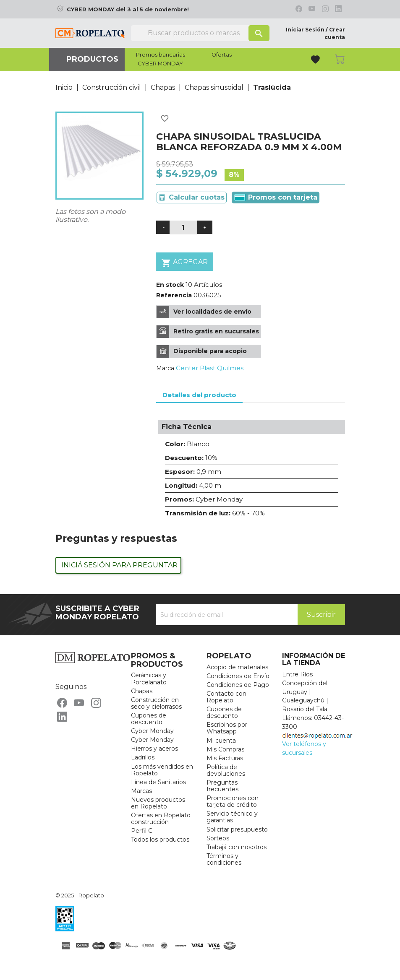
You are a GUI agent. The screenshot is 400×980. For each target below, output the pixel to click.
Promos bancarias (161, 55)
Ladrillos (143, 757)
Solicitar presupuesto (237, 829)
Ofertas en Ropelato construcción (161, 819)
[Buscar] (200, 33)
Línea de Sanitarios (158, 782)
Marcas (141, 791)
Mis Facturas (225, 758)
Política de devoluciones (226, 770)
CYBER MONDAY (160, 64)
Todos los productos (160, 840)
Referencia (174, 295)
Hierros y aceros (154, 749)
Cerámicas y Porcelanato (149, 678)
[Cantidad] (183, 227)
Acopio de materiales (237, 667)
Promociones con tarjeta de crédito (233, 801)
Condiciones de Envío (238, 676)
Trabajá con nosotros (237, 847)
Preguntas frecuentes (222, 786)
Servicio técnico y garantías (232, 817)
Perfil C (142, 831)
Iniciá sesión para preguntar (119, 565)
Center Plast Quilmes (210, 368)
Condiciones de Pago (238, 685)
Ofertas (222, 55)
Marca (165, 368)
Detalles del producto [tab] (199, 395)
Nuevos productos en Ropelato (158, 803)
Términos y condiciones (224, 859)
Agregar (184, 263)
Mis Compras (225, 749)
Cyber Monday (152, 731)
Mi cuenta (221, 741)
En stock (170, 285)
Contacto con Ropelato (226, 697)
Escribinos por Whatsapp (227, 728)
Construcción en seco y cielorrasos (156, 703)
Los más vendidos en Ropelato (162, 770)
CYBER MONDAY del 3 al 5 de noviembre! (128, 9)
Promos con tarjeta (276, 198)
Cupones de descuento (149, 719)
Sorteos (218, 838)
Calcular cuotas (197, 197)
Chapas (142, 691)
